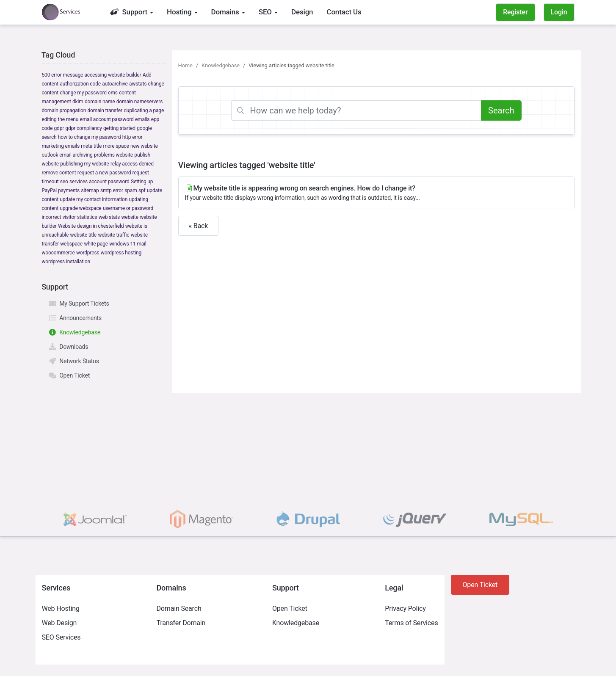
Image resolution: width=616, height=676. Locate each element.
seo (64, 182)
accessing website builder (113, 75)
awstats (138, 84)
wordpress (88, 253)
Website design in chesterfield (91, 226)
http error (133, 137)
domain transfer (105, 110)
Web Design (59, 623)
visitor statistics (80, 217)
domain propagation (64, 110)
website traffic (113, 235)
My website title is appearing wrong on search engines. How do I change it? (376, 193)
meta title (91, 146)
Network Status (74, 361)
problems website (113, 155)
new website (144, 146)
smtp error (112, 190)
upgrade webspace (80, 208)
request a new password (104, 173)
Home (185, 65)
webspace (71, 244)
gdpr (59, 128)
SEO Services (61, 637)
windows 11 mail (128, 244)
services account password (99, 182)
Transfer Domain (181, 623)
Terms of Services (411, 623)
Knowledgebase (75, 332)
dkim (78, 102)
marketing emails (61, 146)
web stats (109, 217)
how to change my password (90, 137)
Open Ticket (69, 375)
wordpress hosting (121, 253)
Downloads (68, 347)
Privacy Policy (405, 608)
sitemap (90, 190)
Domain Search (179, 608)
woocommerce (58, 253)
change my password (83, 93)
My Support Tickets (79, 304)
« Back (199, 226)
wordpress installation (66, 262)
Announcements (75, 318)
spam (131, 190)
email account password (107, 119)
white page (96, 244)
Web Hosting (61, 608)
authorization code (80, 84)
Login (559, 12)
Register (515, 12)
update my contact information (94, 199)
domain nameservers (139, 102)
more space (116, 146)
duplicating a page (144, 110)
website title (83, 235)
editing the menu (60, 119)
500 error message (63, 75)
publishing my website (84, 164)
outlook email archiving (67, 155)
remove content (59, 173)
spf (142, 190)
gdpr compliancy (83, 128)
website (130, 217)
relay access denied (132, 164)
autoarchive (115, 84)
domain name (100, 102)
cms (113, 93)
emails (142, 119)
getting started (119, 128)
